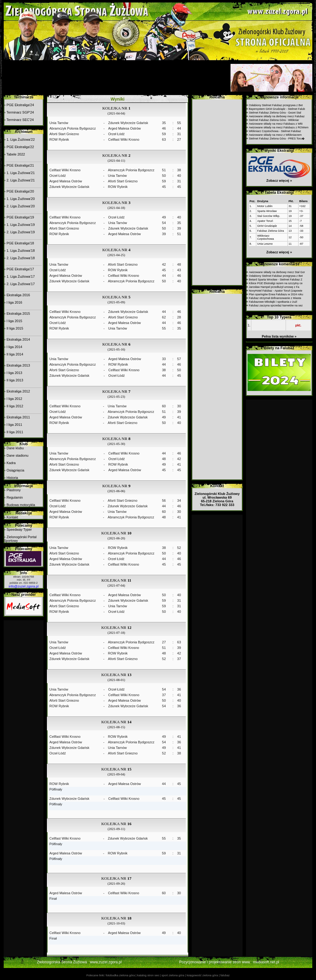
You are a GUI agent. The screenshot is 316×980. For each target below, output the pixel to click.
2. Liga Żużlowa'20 (21, 206)
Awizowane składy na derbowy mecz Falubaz (277, 116)
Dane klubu (15, 448)
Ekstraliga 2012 (18, 391)
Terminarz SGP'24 (20, 112)
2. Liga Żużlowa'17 (21, 284)
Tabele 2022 (16, 154)
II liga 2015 (15, 328)
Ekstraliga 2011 (18, 417)
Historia (12, 478)
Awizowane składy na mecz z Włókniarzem (275, 135)
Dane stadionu (17, 455)
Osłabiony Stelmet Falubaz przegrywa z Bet (276, 105)
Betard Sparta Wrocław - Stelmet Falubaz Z (275, 280)
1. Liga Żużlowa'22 (21, 139)
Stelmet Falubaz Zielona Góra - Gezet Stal (275, 113)
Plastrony (14, 490)
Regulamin (15, 497)
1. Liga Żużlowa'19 (21, 225)
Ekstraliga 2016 (18, 295)
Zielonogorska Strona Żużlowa (62, 962)
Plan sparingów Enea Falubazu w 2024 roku (276, 294)
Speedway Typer (19, 529)
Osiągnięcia (15, 470)
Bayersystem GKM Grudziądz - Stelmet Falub (277, 109)
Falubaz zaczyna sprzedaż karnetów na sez (276, 305)
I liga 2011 (14, 425)
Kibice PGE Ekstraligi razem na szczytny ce (276, 283)
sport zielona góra (173, 975)
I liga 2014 (14, 347)
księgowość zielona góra (202, 975)
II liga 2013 (15, 380)
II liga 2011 (15, 432)
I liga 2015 (14, 321)
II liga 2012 (15, 406)
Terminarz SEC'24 (20, 120)
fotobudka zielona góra (120, 975)
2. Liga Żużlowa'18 (21, 258)
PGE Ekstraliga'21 (20, 165)
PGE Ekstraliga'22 (20, 147)
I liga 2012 (14, 399)
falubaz (225, 975)
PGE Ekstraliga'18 (20, 243)
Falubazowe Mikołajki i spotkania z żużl (273, 302)
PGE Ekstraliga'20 (20, 191)
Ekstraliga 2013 (18, 365)
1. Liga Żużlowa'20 (21, 199)
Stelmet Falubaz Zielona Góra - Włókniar (274, 120)
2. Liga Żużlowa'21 (21, 180)
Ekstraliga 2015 (18, 314)
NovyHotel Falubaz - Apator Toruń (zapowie (275, 291)
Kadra (11, 463)
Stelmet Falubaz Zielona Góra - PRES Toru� (277, 139)
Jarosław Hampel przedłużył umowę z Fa (274, 287)
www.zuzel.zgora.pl (106, 962)
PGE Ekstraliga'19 (20, 217)
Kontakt (12, 517)
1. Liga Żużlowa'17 (21, 276)
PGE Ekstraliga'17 (20, 269)
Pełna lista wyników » (279, 336)
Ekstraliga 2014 (18, 339)
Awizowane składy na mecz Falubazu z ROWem (279, 127)
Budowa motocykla (21, 505)
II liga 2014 (15, 354)
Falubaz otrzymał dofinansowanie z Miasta (275, 298)
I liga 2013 (14, 373)
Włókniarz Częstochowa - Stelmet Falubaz (275, 131)
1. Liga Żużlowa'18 (21, 251)
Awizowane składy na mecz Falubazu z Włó (276, 124)
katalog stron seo (148, 975)
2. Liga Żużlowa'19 (21, 232)
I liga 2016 (14, 302)
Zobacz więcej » (279, 181)
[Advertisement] (116, 78)
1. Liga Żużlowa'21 (21, 173)
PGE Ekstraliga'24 (20, 105)
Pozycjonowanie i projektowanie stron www (215, 962)
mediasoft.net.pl (266, 962)
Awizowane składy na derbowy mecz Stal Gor (277, 272)
